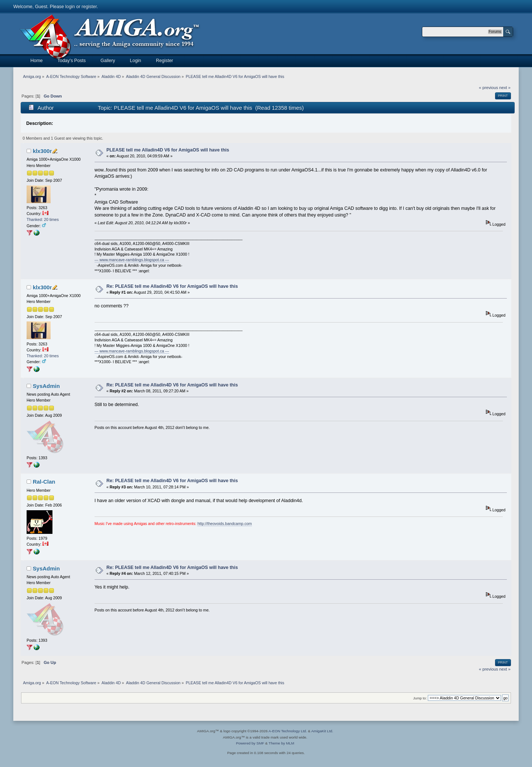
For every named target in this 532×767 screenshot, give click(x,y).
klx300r (42, 151)
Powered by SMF (250, 743)
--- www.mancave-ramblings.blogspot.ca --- (132, 260)
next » (505, 88)
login (70, 7)
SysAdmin (46, 386)
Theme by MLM (281, 743)
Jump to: (420, 698)
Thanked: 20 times (43, 219)
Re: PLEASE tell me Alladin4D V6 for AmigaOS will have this (172, 286)
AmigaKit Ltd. (322, 731)
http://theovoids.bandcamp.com (224, 524)
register (89, 7)
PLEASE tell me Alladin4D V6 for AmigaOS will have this (168, 150)
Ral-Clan (44, 482)
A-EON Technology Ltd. (288, 731)
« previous (488, 88)
